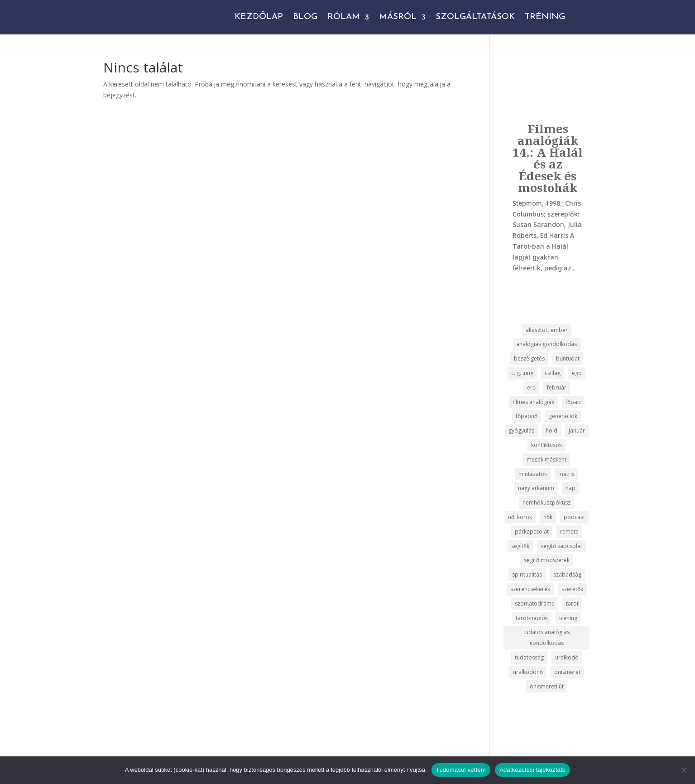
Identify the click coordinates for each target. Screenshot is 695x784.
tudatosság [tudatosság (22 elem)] (529, 657)
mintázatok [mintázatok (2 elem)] (533, 474)
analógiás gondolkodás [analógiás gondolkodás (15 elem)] (546, 344)
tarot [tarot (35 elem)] (572, 604)
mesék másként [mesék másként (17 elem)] (546, 459)
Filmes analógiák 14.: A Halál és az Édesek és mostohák (548, 158)
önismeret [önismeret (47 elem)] (567, 672)
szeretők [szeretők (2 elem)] (572, 589)
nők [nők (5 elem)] (548, 517)
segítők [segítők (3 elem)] (520, 546)
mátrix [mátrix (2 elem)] (566, 474)
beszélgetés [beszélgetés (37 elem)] (529, 358)
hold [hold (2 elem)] (551, 430)
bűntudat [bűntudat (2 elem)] (568, 358)
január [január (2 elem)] (577, 430)
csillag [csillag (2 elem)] (553, 373)
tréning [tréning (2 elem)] (568, 618)
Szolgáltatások (475, 17)
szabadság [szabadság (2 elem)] (567, 575)
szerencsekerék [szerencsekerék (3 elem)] (530, 589)
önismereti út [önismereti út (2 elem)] (547, 686)
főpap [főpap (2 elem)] (573, 402)
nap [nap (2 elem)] (570, 488)
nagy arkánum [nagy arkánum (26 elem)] (536, 488)
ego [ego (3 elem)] (577, 373)
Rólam (344, 17)
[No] (684, 770)
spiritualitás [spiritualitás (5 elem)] (527, 575)
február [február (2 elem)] (557, 387)
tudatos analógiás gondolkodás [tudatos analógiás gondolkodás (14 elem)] (546, 637)
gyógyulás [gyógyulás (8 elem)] (521, 430)
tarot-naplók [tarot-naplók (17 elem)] (532, 618)
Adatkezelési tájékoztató (532, 770)
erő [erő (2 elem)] (531, 387)
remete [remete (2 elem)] (569, 531)
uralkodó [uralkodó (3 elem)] (567, 657)
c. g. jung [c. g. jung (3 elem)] (522, 373)
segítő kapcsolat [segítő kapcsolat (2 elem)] (561, 546)
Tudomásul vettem (461, 770)
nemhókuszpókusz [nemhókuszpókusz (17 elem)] (546, 503)
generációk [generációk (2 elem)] (563, 416)
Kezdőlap (259, 17)
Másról (398, 17)
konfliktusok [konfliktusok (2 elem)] (546, 445)
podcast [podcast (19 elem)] (574, 517)
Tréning (545, 17)
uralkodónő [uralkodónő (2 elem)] (528, 672)
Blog (305, 17)
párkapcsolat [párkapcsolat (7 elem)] (532, 531)
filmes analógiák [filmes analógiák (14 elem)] (533, 402)
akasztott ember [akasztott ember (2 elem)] (547, 330)
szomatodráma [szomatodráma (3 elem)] (535, 604)
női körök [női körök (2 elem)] (520, 517)
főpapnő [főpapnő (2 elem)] (527, 416)
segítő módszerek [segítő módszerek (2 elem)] (547, 560)
